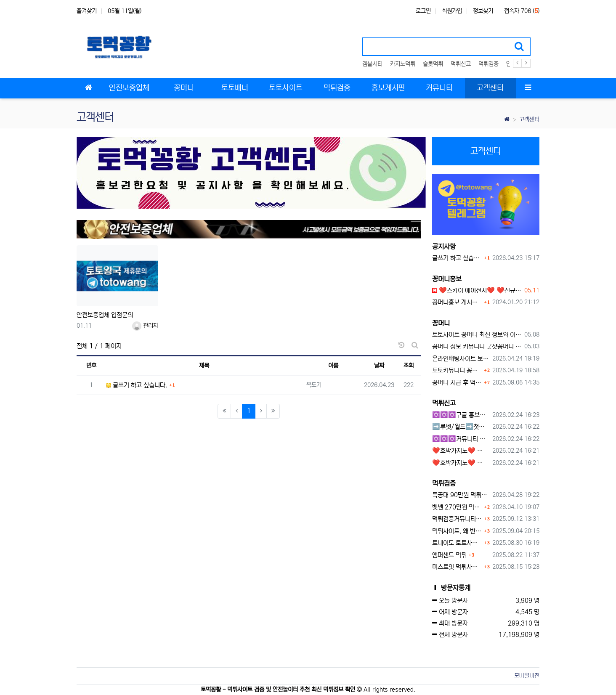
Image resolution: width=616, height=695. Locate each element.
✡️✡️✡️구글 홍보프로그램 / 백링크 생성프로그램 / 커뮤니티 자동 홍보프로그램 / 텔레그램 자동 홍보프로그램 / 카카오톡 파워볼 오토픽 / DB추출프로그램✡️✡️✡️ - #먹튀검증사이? (461, 415)
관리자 (145, 326)
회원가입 (452, 11)
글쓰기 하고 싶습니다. (137, 385)
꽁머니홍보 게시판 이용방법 (457, 302)
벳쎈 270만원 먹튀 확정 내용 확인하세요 (457, 507)
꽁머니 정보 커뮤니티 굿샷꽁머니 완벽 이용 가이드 (477, 346)
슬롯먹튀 (433, 64)
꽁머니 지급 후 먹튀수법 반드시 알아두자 (457, 383)
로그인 (423, 11)
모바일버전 (527, 676)
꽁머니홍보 (447, 279)
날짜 (379, 366)
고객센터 (529, 119)
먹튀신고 (461, 64)
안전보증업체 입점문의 (105, 315)
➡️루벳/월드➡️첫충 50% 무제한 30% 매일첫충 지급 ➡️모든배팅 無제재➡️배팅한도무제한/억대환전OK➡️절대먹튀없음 (461, 427)
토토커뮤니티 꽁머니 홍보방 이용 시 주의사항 (457, 370)
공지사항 (444, 247)
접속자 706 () (522, 11)
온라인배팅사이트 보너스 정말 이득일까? (461, 359)
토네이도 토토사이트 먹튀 (457, 543)
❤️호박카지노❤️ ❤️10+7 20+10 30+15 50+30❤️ (461, 451)
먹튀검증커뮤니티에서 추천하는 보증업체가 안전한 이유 (457, 519)
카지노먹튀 (403, 64)
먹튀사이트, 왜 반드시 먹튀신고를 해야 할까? (457, 531)
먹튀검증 (489, 64)
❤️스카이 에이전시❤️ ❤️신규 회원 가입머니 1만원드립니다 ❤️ (477, 290)
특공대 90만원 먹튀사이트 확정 (461, 495)
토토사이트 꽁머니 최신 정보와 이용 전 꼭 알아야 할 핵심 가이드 (477, 335)
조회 (409, 366)
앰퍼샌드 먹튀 (449, 555)
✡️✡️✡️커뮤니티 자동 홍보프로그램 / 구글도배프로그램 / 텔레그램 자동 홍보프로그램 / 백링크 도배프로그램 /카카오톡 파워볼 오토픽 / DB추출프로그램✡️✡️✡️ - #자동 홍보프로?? (461, 439)
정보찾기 (483, 11)
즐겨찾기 (87, 11)
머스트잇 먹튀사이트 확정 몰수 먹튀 (457, 567)
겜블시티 (372, 64)
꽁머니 (441, 323)
